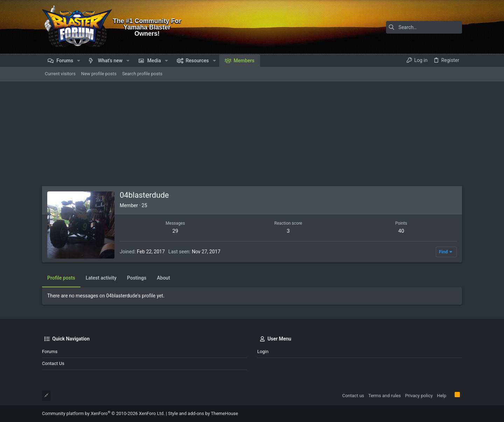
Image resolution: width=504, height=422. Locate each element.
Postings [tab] (137, 278)
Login (263, 351)
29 (175, 231)
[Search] (418, 27)
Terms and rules (384, 396)
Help (442, 396)
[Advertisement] (252, 134)
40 (401, 231)
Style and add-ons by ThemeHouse (203, 413)
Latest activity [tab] (101, 278)
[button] (79, 61)
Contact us (53, 363)
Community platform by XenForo (103, 413)
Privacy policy (419, 396)
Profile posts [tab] (61, 278)
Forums (50, 351)
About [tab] (163, 278)
